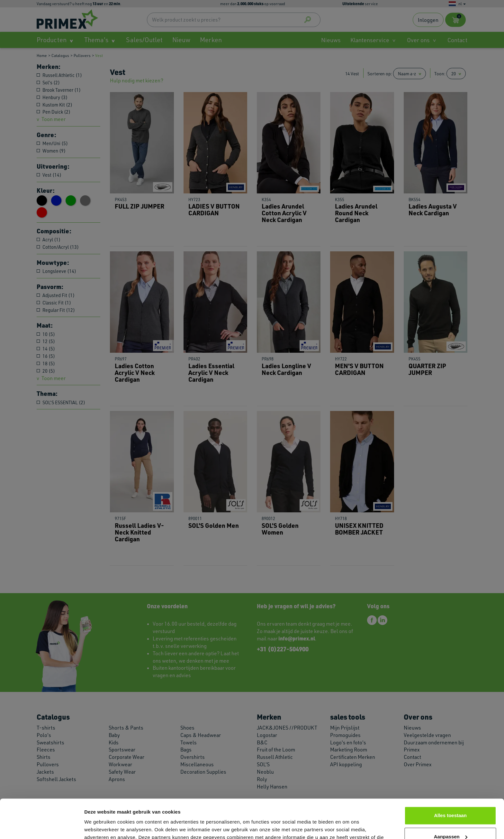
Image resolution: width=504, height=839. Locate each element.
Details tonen (99, 826)
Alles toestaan (450, 779)
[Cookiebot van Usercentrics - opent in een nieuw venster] (42, 826)
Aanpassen (451, 800)
